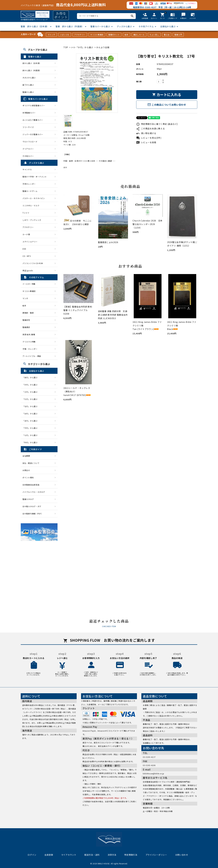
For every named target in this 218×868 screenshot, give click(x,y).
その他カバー (28, 156)
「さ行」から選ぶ (31, 392)
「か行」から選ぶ (31, 385)
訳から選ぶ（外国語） (32, 70)
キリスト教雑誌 (97, 35)
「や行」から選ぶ (31, 428)
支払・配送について (31, 463)
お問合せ (26, 470)
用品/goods (28, 270)
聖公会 (167, 35)
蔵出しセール (139, 35)
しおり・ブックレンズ (32, 220)
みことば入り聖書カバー (33, 120)
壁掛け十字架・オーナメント (35, 177)
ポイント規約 (28, 477)
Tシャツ (26, 213)
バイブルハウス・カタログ (34, 492)
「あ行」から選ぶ (31, 377)
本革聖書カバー (29, 113)
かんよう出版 (103, 47)
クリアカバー (28, 149)
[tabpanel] (97, 83)
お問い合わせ (182, 855)
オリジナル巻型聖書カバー (34, 105)
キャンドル (27, 169)
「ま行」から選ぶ (31, 421)
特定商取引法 (131, 855)
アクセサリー (80, 35)
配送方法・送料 (92, 855)
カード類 (26, 234)
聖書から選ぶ (28, 92)
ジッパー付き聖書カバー (33, 134)
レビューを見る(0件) (149, 138)
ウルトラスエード (30, 142)
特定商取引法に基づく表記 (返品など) (157, 124)
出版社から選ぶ (168, 26)
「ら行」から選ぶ (31, 435)
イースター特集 (29, 284)
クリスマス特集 (29, 342)
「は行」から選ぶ (31, 414)
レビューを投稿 (146, 142)
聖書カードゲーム (30, 191)
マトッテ (51, 35)
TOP (66, 47)
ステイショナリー (30, 242)
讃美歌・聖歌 (28, 313)
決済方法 (112, 855)
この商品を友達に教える (150, 128)
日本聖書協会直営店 (31, 485)
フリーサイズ (28, 127)
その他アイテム (146, 26)
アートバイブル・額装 (32, 356)
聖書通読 (26, 327)
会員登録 (49, 855)
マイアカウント (69, 855)
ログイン (32, 855)
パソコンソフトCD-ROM (33, 263)
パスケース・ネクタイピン (34, 198)
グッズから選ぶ (124, 26)
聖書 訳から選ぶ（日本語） (35, 26)
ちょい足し (154, 35)
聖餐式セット (114, 35)
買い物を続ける (146, 133)
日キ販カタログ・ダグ (32, 506)
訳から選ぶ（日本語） (32, 63)
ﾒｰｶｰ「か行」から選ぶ (83, 47)
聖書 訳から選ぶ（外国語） (70, 26)
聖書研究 (26, 320)
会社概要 (26, 456)
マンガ (25, 298)
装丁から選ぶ (28, 85)
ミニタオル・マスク (31, 205)
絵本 (126, 35)
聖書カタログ (28, 499)
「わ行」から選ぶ (31, 442)
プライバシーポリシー (156, 855)
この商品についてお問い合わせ (167, 105)
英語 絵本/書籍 (29, 334)
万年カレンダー (29, 184)
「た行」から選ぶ (31, 399)
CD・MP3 (27, 256)
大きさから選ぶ (29, 78)
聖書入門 (178, 35)
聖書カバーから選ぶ (100, 26)
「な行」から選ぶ (31, 406)
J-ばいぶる (65, 35)
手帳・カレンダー (30, 349)
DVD (24, 249)
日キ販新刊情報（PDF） (33, 514)
